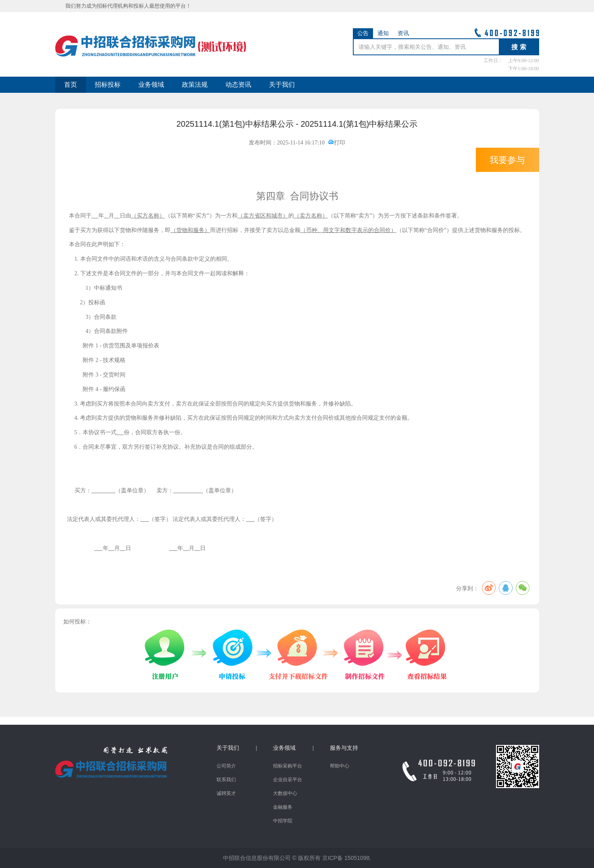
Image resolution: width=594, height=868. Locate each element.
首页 (71, 85)
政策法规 (195, 85)
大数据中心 (285, 793)
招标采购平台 (288, 766)
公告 (363, 33)
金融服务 (283, 807)
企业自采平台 (288, 780)
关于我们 (282, 85)
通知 (383, 33)
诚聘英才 (226, 793)
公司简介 (226, 766)
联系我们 (226, 780)
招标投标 (108, 85)
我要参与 (507, 160)
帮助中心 (340, 766)
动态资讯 (238, 85)
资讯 (403, 33)
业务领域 (151, 85)
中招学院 (283, 821)
